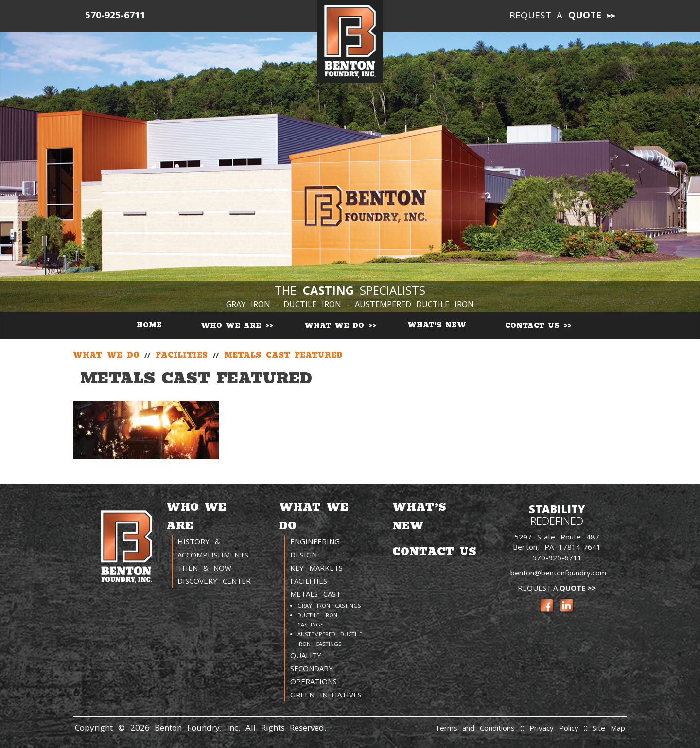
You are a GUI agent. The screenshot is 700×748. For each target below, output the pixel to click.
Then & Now (205, 568)
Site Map (609, 728)
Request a (556, 15)
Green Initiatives (326, 695)
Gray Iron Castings (329, 605)
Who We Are (233, 325)
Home (149, 325)
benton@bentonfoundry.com (558, 573)
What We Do (336, 325)
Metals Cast (315, 594)
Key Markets (316, 568)
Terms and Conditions (475, 728)
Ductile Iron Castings (317, 620)
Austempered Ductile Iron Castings (330, 639)
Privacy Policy (557, 728)
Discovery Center (214, 581)
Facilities (309, 581)
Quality (306, 655)
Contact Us (534, 325)
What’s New (437, 325)
